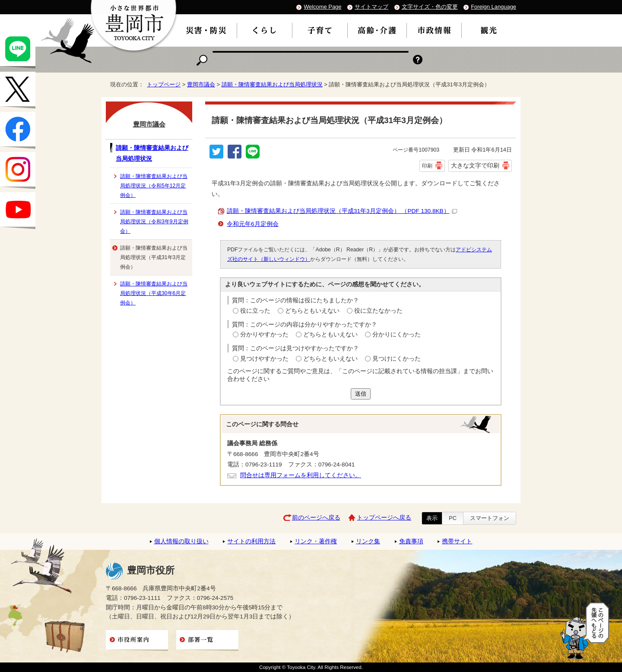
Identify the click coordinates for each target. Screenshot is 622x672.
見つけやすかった (264, 359)
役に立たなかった (378, 311)
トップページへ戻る (384, 518)
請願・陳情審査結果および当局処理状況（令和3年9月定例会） (154, 222)
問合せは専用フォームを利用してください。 (301, 475)
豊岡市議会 (201, 84)
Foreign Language (493, 7)
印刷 (427, 166)
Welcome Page (322, 7)
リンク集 (368, 541)
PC (453, 518)
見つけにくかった (397, 359)
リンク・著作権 (316, 541)
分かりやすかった (264, 334)
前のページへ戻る (316, 518)
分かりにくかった (397, 334)
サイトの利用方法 (251, 541)
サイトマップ (371, 7)
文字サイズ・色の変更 (430, 7)
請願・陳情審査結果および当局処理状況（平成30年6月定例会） (154, 293)
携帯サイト (457, 541)
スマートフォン (490, 518)
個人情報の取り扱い (181, 541)
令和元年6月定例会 (253, 224)
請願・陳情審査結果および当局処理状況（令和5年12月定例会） (154, 186)
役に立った (255, 311)
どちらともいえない (312, 311)
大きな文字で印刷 (475, 165)
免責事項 (411, 541)
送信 (361, 394)
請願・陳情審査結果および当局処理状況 (272, 84)
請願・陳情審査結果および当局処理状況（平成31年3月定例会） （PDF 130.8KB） (342, 211)
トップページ (164, 84)
